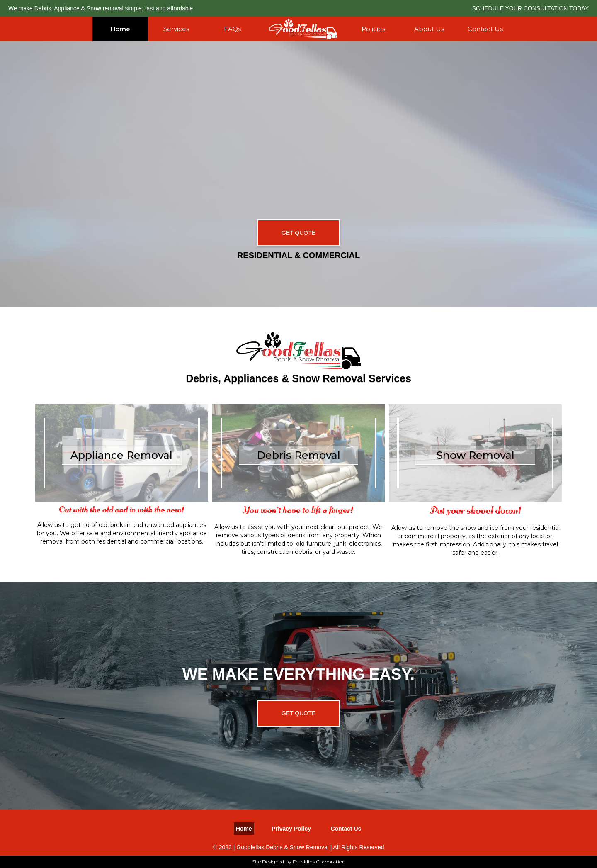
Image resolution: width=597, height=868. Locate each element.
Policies (373, 29)
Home (120, 29)
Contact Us (485, 29)
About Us (429, 29)
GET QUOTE (298, 233)
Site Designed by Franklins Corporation (299, 862)
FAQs (232, 29)
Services (176, 29)
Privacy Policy (291, 829)
